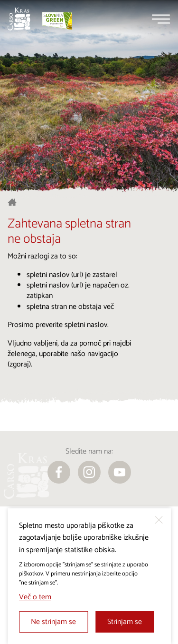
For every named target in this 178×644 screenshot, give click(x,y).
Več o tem (35, 597)
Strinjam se (125, 622)
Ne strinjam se (53, 622)
